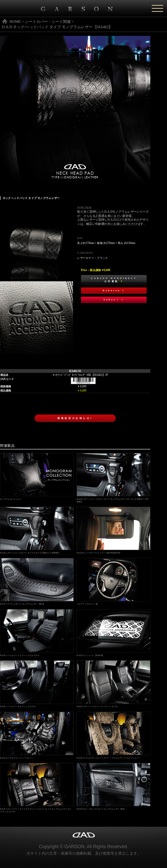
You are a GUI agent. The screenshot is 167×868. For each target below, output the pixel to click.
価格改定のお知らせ (75, 418)
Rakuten (114, 291)
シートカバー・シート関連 (48, 22)
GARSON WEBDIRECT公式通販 (114, 280)
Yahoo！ (114, 300)
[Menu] (157, 8)
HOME (15, 22)
